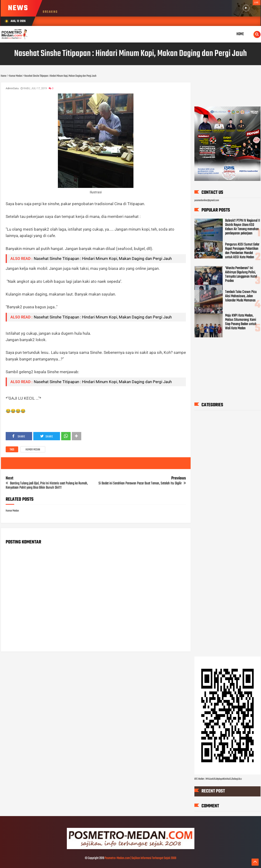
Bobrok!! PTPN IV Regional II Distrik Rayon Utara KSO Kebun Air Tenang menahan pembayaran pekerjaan (243, 227)
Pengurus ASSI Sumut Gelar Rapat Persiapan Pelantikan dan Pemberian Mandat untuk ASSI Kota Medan (242, 251)
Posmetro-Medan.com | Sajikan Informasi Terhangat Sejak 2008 (140, 858)
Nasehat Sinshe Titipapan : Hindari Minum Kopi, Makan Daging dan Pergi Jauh (103, 258)
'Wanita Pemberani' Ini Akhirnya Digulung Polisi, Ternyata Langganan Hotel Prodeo (241, 275)
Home (240, 34)
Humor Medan (33, 450)
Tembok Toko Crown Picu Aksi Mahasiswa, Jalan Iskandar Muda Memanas (241, 296)
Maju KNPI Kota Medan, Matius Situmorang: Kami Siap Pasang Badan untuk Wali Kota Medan (241, 322)
